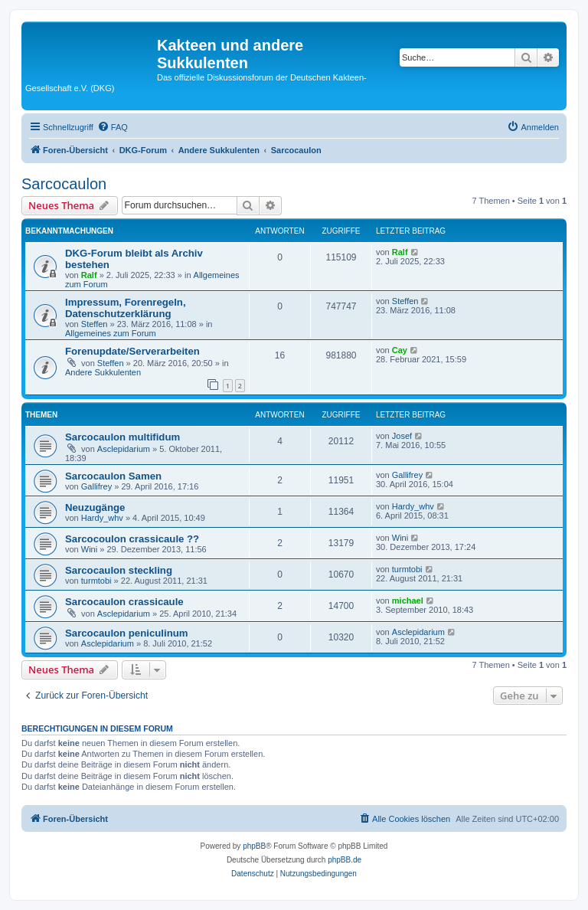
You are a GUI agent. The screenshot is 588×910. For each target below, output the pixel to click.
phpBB (254, 846)
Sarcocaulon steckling (119, 570)
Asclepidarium (124, 449)
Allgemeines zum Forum (111, 333)
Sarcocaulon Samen (113, 476)
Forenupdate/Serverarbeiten (132, 351)
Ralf (89, 275)
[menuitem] (113, 127)
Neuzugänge (95, 507)
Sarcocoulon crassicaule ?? (132, 539)
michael (408, 601)
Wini (89, 549)
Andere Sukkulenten (103, 372)
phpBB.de (345, 860)
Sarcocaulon (64, 184)
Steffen (95, 324)
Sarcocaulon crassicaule (124, 602)
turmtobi (96, 581)
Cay (400, 350)
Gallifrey (96, 486)
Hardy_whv (102, 518)
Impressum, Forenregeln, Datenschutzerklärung (126, 308)
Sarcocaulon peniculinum (126, 633)
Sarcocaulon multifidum (122, 437)
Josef (402, 436)
